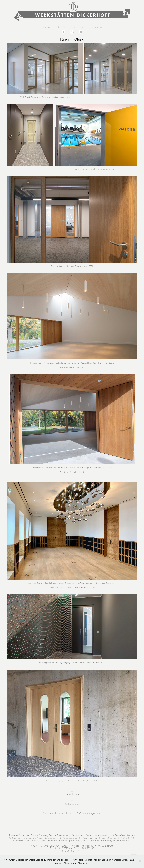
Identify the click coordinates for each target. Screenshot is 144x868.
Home (46, 27)
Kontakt (61, 27)
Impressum (78, 27)
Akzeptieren (70, 863)
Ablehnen (82, 863)
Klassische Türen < (53, 813)
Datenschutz (96, 27)
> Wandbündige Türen (89, 813)
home (70, 813)
